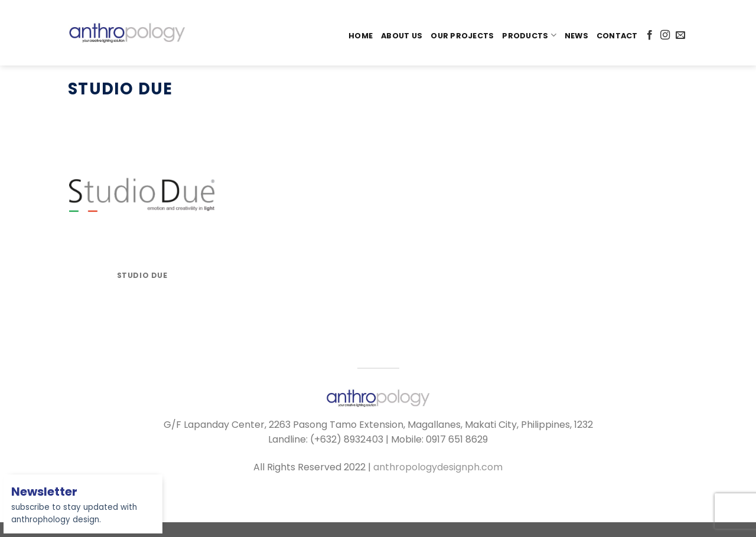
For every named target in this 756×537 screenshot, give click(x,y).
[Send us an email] (680, 35)
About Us (402, 36)
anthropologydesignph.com (438, 467)
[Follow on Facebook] (650, 35)
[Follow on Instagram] (665, 35)
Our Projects (462, 36)
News (576, 36)
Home (361, 36)
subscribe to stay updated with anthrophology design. (74, 506)
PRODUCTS (529, 35)
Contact (617, 36)
